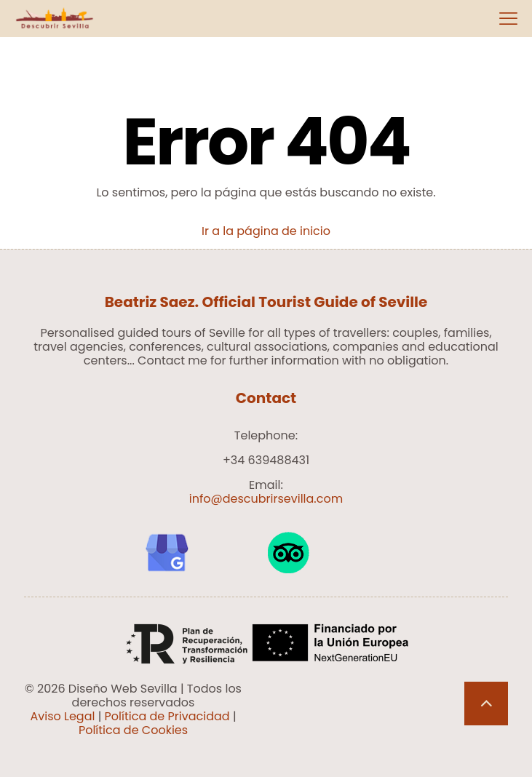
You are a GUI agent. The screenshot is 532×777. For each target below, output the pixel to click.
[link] (167, 553)
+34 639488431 (266, 460)
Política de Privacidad (167, 716)
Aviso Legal (62, 716)
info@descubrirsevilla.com (266, 499)
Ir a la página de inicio (266, 231)
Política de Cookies (133, 730)
